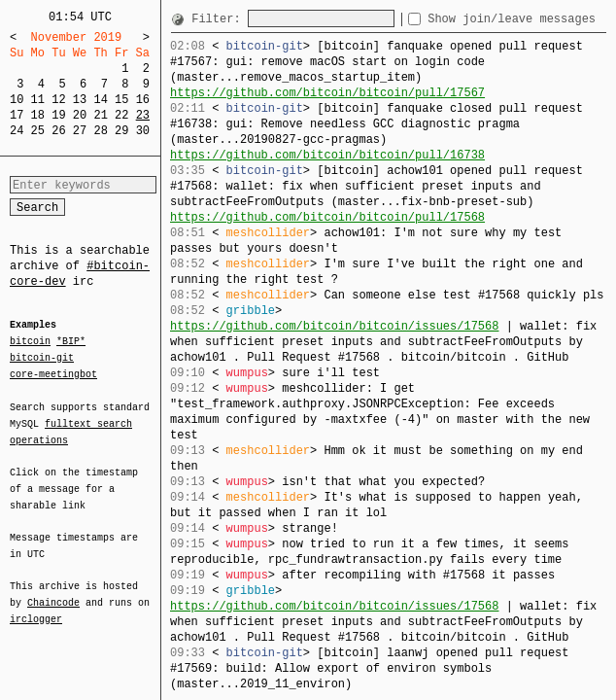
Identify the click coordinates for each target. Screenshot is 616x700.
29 (121, 131)
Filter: (220, 19)
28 (100, 131)
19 (58, 115)
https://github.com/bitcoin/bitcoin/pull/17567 (327, 93)
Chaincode (53, 591)
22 (121, 115)
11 (38, 100)
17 (17, 115)
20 (80, 115)
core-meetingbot (53, 373)
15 (121, 100)
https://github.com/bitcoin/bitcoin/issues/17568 (334, 326)
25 (38, 131)
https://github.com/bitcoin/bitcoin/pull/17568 (327, 217)
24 (17, 131)
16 (143, 100)
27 (80, 131)
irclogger (36, 607)
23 (143, 115)
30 (143, 131)
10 (17, 100)
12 (58, 100)
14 (100, 100)
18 (38, 115)
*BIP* (71, 342)
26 (58, 131)
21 (100, 115)
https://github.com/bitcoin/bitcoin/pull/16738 (327, 155)
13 (80, 100)
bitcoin (30, 342)
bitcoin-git (42, 358)
